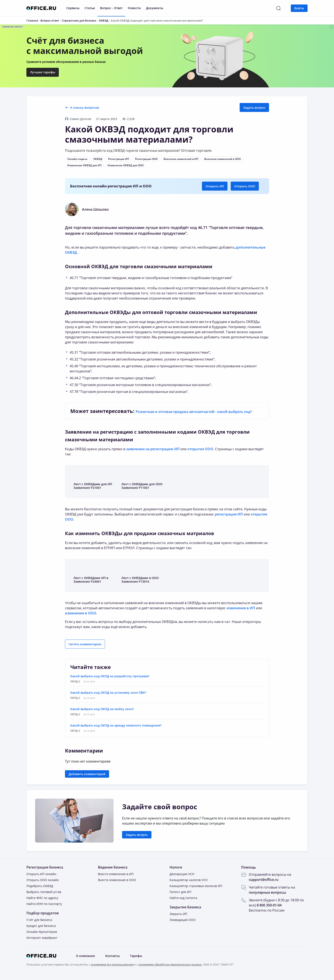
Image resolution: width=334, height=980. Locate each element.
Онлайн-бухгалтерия (42, 932)
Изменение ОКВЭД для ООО (126, 165)
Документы (155, 8)
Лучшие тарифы (43, 72)
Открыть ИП (215, 186)
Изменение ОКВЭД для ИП (84, 165)
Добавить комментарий (87, 774)
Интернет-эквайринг (42, 938)
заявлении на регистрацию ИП (153, 449)
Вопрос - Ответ (111, 8)
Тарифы (136, 956)
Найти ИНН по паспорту (44, 904)
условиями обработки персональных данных (170, 964)
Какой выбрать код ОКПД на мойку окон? (102, 709)
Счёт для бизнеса (39, 920)
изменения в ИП (241, 608)
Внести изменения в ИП (116, 874)
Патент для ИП (180, 892)
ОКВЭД (98, 159)
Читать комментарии (85, 644)
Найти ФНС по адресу (42, 898)
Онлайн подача (77, 159)
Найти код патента (183, 898)
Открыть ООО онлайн (43, 880)
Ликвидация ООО (183, 920)
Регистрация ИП (119, 159)
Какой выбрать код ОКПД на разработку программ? (110, 676)
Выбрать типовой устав (44, 892)
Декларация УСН (182, 874)
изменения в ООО (81, 613)
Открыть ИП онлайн (41, 874)
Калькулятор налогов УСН (189, 880)
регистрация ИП (229, 514)
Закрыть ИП (178, 914)
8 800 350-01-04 (269, 905)
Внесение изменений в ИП (181, 159)
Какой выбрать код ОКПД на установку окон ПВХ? (108, 693)
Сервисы (73, 8)
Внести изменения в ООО (117, 880)
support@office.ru (264, 880)
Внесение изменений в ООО (222, 159)
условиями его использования (112, 964)
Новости (134, 8)
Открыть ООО (245, 186)
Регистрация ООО (146, 159)
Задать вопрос (254, 108)
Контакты (112, 956)
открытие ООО (200, 449)
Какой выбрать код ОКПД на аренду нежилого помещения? (116, 725)
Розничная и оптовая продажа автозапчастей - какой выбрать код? (194, 412)
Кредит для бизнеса (41, 926)
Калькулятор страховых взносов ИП (196, 886)
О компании (86, 956)
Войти (299, 8)
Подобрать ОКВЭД (40, 886)
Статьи (90, 8)
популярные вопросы (267, 892)
